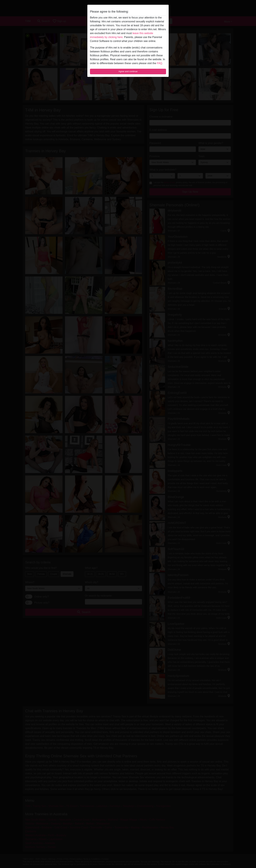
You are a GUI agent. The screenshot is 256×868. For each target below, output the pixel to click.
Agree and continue (128, 71)
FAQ (160, 63)
